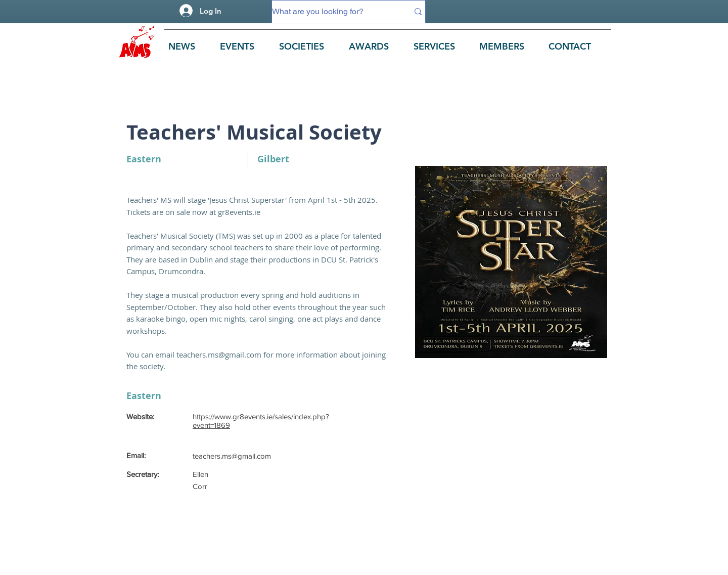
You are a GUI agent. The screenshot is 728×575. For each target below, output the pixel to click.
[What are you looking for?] (333, 12)
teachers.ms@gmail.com (219, 355)
